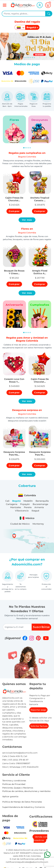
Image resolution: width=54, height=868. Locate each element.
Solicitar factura (39, 726)
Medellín (28, 501)
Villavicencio (22, 511)
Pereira (28, 507)
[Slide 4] (27, 58)
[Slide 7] (32, 58)
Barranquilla (42, 501)
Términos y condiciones (14, 781)
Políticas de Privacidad (14, 784)
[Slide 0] (20, 58)
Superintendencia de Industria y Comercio (24, 807)
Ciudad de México (20, 524)
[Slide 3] (25, 58)
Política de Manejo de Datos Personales (22, 802)
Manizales (16, 507)
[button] (14, 198)
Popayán (25, 504)
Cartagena (12, 504)
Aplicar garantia (10, 796)
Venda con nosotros (41, 839)
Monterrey (38, 524)
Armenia (39, 507)
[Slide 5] (29, 58)
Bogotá (16, 501)
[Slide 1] (22, 58)
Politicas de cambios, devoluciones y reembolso (26, 791)
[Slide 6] (31, 58)
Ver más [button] (27, 220)
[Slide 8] (34, 58)
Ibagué (35, 511)
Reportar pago (38, 710)
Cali (7, 501)
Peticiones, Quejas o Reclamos (18, 788)
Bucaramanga (40, 504)
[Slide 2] (23, 58)
